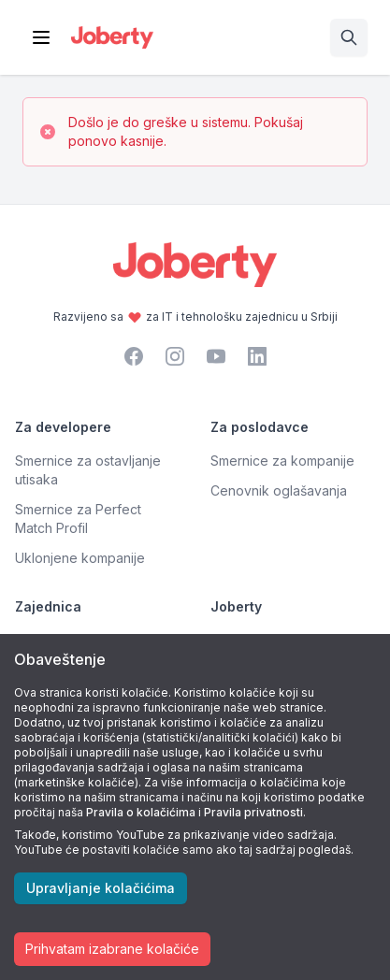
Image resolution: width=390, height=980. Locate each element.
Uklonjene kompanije (80, 558)
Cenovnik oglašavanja (279, 490)
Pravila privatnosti (253, 812)
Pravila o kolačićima (141, 812)
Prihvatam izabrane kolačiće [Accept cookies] (112, 949)
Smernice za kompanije (282, 461)
